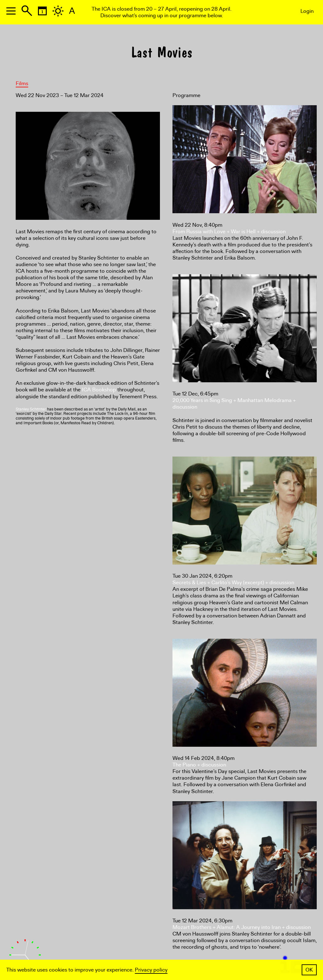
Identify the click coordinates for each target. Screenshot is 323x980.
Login (307, 11)
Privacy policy (151, 970)
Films (22, 83)
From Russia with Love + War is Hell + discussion (229, 232)
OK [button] (309, 970)
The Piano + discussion (199, 765)
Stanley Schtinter (31, 409)
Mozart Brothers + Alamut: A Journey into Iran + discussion (242, 927)
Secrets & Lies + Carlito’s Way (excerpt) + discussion (233, 583)
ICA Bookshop (99, 390)
